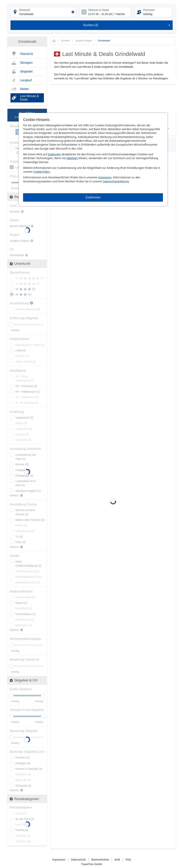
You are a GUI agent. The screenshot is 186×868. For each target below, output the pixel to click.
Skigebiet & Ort (23, 680)
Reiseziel (25, 10)
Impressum (105, 177)
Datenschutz (78, 860)
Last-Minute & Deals (29, 98)
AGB (117, 860)
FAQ (128, 860)
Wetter (25, 89)
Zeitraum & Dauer (99, 10)
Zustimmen (54, 154)
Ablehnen (72, 158)
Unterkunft (20, 264)
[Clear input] (73, 12)
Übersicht (27, 54)
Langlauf (26, 80)
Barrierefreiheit (100, 860)
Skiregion (26, 63)
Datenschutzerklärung (116, 181)
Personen (149, 10)
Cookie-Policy (42, 172)
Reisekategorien (24, 799)
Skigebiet (26, 71)
